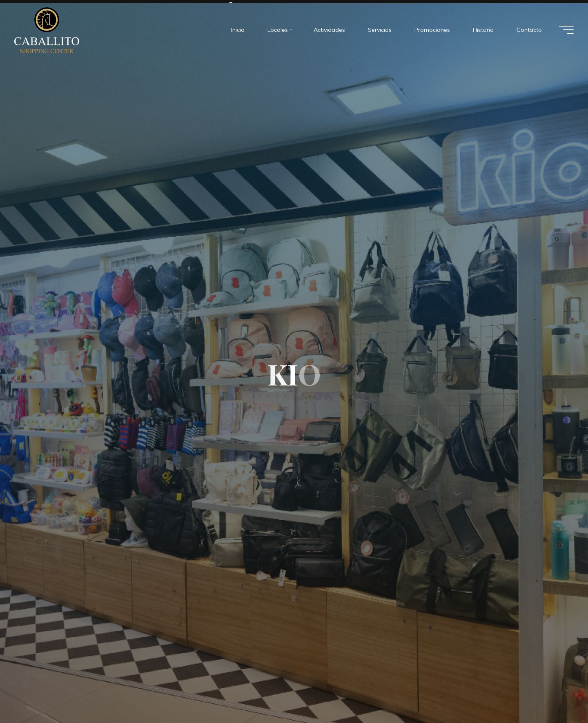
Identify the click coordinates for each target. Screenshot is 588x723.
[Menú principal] (566, 27)
